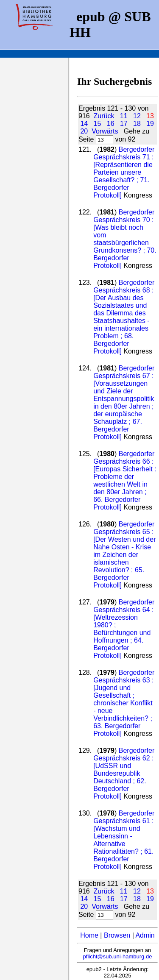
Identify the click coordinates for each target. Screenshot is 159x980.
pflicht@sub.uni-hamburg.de (118, 956)
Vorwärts (105, 131)
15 (98, 124)
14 (84, 124)
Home (89, 935)
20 (84, 131)
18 (137, 124)
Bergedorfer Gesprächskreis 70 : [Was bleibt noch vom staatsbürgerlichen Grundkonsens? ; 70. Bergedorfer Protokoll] (125, 239)
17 (124, 124)
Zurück (104, 116)
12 (137, 116)
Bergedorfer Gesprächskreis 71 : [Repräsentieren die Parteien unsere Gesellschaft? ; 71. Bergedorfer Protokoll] (124, 172)
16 (111, 124)
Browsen (117, 935)
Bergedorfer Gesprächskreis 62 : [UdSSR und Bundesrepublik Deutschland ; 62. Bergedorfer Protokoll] (124, 773)
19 (150, 124)
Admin (145, 935)
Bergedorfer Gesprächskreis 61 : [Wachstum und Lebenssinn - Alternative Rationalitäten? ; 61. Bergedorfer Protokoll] (124, 840)
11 (124, 116)
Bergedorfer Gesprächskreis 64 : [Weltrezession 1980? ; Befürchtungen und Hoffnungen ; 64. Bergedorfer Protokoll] (124, 629)
